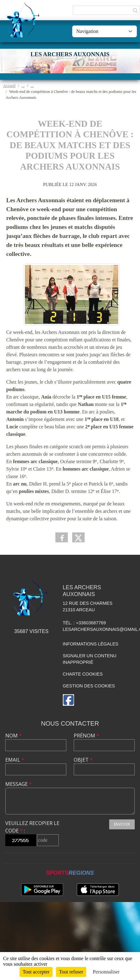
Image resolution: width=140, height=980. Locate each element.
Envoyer (122, 824)
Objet (83, 760)
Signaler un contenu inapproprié (90, 659)
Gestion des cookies (89, 686)
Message (19, 784)
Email (15, 760)
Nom (14, 736)
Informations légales (91, 644)
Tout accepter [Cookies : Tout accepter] (36, 972)
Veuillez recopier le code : (32, 827)
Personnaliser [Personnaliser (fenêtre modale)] (106, 972)
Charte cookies (83, 674)
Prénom (86, 736)
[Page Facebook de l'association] (68, 700)
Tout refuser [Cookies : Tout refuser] (71, 972)
